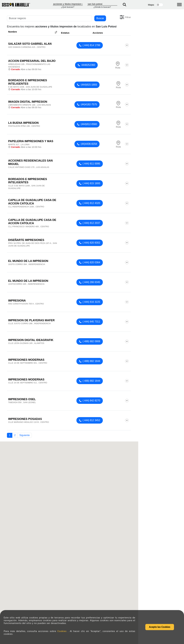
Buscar (100, 18)
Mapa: (151, 5)
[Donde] (102, 4)
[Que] (68, 4)
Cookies (63, 631)
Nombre (33, 32)
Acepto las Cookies (160, 627)
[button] (125, 17)
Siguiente (25, 435)
